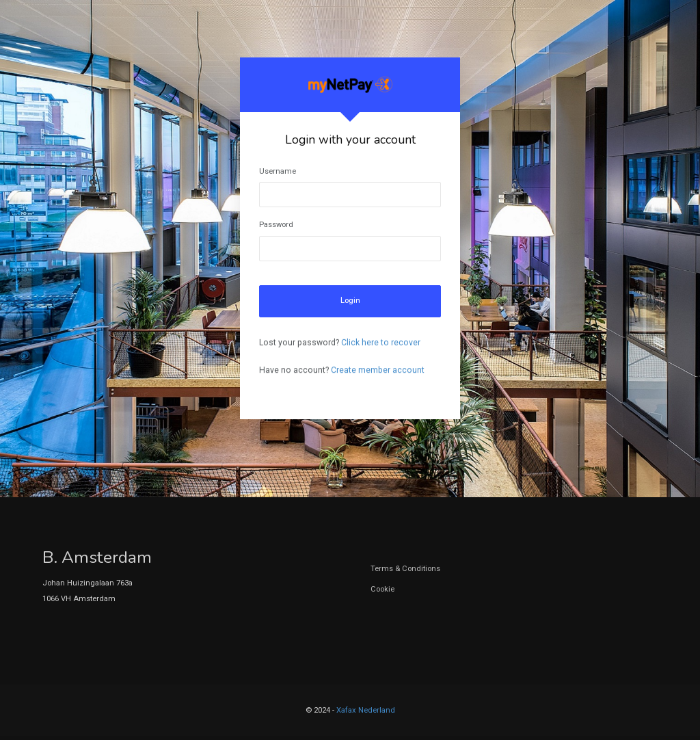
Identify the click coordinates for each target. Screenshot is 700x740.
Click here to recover (381, 343)
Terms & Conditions (405, 569)
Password (276, 225)
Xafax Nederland (366, 710)
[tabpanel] (350, 238)
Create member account (378, 369)
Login (350, 301)
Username (278, 171)
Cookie (382, 589)
